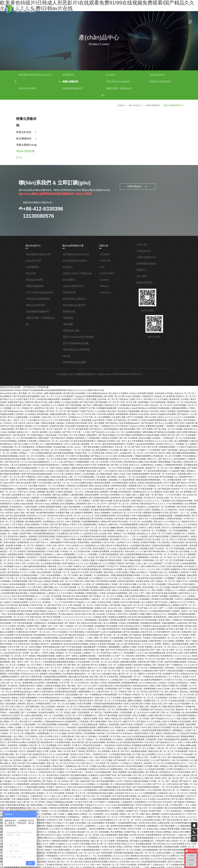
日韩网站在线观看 (146, 511)
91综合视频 (181, 816)
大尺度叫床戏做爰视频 (75, 545)
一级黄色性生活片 (23, 734)
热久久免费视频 (61, 610)
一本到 (117, 621)
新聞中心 (142, 270)
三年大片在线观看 (188, 593)
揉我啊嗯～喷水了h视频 (130, 627)
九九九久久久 (62, 508)
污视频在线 (127, 607)
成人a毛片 (152, 596)
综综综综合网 (159, 748)
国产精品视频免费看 (22, 759)
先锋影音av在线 (100, 717)
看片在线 (169, 833)
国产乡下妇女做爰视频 (22, 573)
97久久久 (96, 531)
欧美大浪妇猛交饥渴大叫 (80, 613)
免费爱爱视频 (22, 675)
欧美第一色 (112, 768)
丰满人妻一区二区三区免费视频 (166, 723)
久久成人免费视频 (138, 565)
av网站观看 (96, 576)
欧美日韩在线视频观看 (93, 604)
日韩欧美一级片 (188, 455)
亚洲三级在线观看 (138, 556)
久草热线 (141, 579)
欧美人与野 (184, 551)
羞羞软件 (127, 412)
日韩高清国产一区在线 (115, 855)
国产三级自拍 (102, 649)
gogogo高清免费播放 (139, 441)
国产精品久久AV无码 (180, 477)
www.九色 (54, 717)
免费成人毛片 (16, 429)
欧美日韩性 (59, 531)
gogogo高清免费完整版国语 (149, 675)
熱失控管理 (69, 292)
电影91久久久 (20, 579)
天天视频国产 (130, 568)
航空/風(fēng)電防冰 (74, 299)
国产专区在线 (58, 819)
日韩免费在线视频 (145, 393)
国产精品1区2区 (7, 458)
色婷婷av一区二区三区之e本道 (33, 551)
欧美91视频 (161, 486)
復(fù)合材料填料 (27, 88)
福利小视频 (47, 728)
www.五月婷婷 (101, 672)
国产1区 (27, 517)
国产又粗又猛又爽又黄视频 (35, 774)
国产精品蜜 (71, 593)
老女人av (126, 562)
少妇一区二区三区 (179, 824)
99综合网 (41, 669)
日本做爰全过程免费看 (160, 412)
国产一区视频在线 (118, 649)
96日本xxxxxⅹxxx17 (181, 491)
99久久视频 (174, 585)
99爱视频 (86, 847)
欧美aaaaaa (192, 709)
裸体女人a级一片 (63, 472)
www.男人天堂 (187, 520)
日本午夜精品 (71, 432)
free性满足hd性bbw (141, 861)
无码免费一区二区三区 (136, 672)
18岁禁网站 (106, 489)
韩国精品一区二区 (171, 401)
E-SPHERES (107, 273)
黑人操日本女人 (176, 827)
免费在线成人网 (59, 511)
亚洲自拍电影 (86, 861)
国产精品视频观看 (106, 805)
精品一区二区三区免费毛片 (181, 785)
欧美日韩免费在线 (167, 618)
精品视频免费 (35, 632)
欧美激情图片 (174, 455)
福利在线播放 (108, 728)
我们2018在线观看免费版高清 (81, 785)
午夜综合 (119, 661)
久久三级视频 (74, 554)
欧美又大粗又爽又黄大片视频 (71, 686)
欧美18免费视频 (22, 692)
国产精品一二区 (152, 506)
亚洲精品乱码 (187, 607)
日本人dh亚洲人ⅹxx (43, 537)
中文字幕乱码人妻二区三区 (33, 427)
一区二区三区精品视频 (143, 539)
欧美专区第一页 (151, 469)
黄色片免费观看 (93, 486)
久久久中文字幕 (110, 506)
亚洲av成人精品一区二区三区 (144, 647)
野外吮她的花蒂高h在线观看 (146, 607)
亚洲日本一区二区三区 (183, 396)
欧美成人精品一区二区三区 (159, 491)
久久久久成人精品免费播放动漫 (30, 458)
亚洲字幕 (41, 503)
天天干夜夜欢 (187, 514)
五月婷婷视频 (83, 469)
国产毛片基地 (86, 776)
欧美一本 (48, 407)
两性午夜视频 (148, 627)
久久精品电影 (133, 728)
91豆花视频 (163, 855)
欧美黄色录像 (180, 435)
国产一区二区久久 (174, 644)
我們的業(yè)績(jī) (147, 263)
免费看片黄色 (52, 599)
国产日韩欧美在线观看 (176, 813)
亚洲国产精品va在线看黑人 (37, 587)
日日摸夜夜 (123, 435)
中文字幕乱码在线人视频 (127, 819)
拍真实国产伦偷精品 (86, 649)
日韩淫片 (173, 737)
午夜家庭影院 (144, 827)
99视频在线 (18, 587)
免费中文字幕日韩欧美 (177, 672)
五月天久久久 (188, 404)
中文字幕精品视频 (80, 472)
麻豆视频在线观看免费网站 (179, 449)
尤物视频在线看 (99, 652)
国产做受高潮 (156, 483)
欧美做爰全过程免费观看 (38, 579)
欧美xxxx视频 (136, 435)
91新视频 (186, 759)
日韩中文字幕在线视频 (41, 697)
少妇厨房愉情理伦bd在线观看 (48, 836)
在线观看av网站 (178, 469)
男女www (20, 497)
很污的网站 (86, 531)
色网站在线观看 (40, 421)
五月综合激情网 (26, 647)
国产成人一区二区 (156, 833)
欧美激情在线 (75, 424)
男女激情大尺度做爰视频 (123, 410)
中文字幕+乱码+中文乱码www (48, 714)
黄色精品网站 (79, 455)
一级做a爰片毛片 (121, 864)
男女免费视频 (18, 807)
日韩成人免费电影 (65, 807)
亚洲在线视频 (33, 559)
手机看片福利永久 (135, 635)
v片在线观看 (27, 415)
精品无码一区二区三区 (41, 827)
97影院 (101, 418)
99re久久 (140, 805)
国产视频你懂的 (164, 686)
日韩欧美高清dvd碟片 (151, 528)
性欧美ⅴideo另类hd (30, 508)
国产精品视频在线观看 (121, 807)
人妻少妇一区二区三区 (91, 728)
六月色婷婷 (94, 472)
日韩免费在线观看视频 (154, 520)
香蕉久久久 (105, 579)
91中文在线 (147, 472)
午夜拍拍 (91, 624)
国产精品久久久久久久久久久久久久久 (40, 520)
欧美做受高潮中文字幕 (61, 579)
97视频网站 (184, 545)
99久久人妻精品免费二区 (42, 568)
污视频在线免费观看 (69, 542)
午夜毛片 (136, 587)
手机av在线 (98, 542)
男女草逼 (72, 627)
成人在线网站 (48, 429)
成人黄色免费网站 (95, 446)
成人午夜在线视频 (117, 672)
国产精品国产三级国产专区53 (75, 410)
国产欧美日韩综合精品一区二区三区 (97, 514)
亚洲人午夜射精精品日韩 (155, 559)
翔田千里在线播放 (164, 446)
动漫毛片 (108, 466)
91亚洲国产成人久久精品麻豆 (146, 838)
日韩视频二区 (176, 441)
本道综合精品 (118, 407)
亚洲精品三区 (106, 432)
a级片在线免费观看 (50, 500)
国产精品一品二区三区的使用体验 (51, 446)
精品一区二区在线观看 (96, 796)
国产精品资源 (139, 678)
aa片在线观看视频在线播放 (85, 799)
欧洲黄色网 (75, 480)
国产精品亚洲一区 (14, 432)
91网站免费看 (96, 830)
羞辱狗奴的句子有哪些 (76, 559)
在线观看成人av (60, 537)
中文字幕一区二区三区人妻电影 (49, 647)
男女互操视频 (59, 562)
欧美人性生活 (103, 807)
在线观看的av (22, 514)
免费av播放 (92, 404)
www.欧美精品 (104, 520)
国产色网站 (187, 463)
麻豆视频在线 (6, 568)
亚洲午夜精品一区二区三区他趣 (116, 576)
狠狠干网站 (52, 570)
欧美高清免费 (180, 779)
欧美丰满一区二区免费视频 (127, 522)
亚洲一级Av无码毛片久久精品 (145, 807)
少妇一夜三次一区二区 (43, 655)
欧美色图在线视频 (166, 599)
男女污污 (139, 520)
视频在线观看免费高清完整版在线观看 (83, 463)
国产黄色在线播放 (87, 444)
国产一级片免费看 (137, 427)
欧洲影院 (63, 469)
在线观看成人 (134, 585)
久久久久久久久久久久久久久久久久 (171, 864)
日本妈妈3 (193, 604)
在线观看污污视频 (90, 601)
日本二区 (89, 458)
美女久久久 (188, 765)
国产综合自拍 (90, 429)
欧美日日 (165, 658)
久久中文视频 (27, 740)
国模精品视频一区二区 (73, 661)
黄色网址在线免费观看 (43, 852)
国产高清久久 (49, 525)
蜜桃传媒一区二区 (146, 568)
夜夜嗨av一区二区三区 (172, 613)
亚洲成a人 (185, 466)
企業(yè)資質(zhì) (146, 257)
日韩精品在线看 (180, 844)
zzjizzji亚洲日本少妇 (153, 635)
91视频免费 (141, 802)
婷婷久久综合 (113, 469)
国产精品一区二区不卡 (63, 483)
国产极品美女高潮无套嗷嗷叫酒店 (142, 855)
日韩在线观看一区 (18, 695)
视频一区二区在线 (53, 548)
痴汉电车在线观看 (162, 534)
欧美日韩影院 (192, 596)
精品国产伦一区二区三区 (151, 463)
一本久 (92, 782)
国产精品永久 (88, 427)
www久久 (5, 599)
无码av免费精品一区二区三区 (109, 624)
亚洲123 (141, 717)
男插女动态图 (147, 534)
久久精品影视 (132, 463)
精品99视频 (143, 683)
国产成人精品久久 (55, 850)
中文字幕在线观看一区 (139, 483)
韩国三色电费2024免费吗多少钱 (68, 604)
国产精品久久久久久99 (45, 833)
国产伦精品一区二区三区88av (170, 757)
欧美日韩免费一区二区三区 (161, 601)
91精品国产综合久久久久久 (39, 771)
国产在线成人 (177, 689)
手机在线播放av (184, 452)
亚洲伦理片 (117, 517)
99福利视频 (139, 401)
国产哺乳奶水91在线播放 (157, 429)
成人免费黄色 (130, 717)
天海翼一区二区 (73, 759)
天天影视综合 (118, 500)
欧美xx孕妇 (11, 446)
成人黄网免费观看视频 (175, 497)
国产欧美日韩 (68, 810)
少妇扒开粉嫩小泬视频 (88, 562)
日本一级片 (9, 613)
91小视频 (193, 652)
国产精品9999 (121, 805)
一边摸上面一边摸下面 (86, 810)
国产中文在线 (118, 590)
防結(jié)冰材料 (157, 75)
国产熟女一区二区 (39, 692)
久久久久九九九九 (126, 641)
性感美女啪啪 (127, 613)
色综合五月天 (86, 726)
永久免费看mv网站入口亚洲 (122, 740)
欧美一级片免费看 (88, 421)
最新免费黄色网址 (125, 706)
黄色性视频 (192, 703)
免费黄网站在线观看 (146, 424)
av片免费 (99, 802)
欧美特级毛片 (72, 435)
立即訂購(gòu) (134, 186)
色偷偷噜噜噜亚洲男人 (184, 821)
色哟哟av (187, 441)
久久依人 (187, 793)
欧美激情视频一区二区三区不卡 (153, 649)
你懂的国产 (125, 790)
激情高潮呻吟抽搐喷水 (120, 697)
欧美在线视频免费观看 (141, 644)
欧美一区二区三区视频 (139, 782)
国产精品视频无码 (20, 435)
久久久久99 (15, 508)
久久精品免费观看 (119, 475)
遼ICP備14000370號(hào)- (128, 374)
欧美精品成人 (123, 666)
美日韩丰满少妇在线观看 (74, 393)
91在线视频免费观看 (136, 655)
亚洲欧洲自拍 (141, 460)
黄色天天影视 (22, 805)
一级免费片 (162, 424)
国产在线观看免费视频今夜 (52, 559)
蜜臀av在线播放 (71, 683)
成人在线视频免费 (8, 810)
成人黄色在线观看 (8, 404)
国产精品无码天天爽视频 (53, 435)
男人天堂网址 (172, 748)
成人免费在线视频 (156, 641)
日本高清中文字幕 (96, 658)
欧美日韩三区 (93, 618)
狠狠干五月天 (27, 398)
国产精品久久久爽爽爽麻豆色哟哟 (65, 847)
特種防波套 (69, 311)
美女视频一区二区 (122, 446)
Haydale (104, 280)
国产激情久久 (41, 793)
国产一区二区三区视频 (107, 757)
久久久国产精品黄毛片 (81, 740)
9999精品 (25, 757)
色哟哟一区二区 (85, 821)
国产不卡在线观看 (127, 415)
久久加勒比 (152, 734)
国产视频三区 (14, 427)
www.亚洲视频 (101, 503)
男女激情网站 (82, 522)
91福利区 (129, 599)
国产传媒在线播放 (98, 737)
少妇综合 (163, 807)
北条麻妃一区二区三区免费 (130, 757)
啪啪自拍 (91, 438)
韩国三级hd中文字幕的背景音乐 (83, 537)
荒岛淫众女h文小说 (120, 565)
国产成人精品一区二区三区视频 (160, 427)
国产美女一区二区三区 (126, 858)
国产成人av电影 (16, 441)
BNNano (105, 286)
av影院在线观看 (19, 635)
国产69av (134, 742)
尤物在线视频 (31, 785)
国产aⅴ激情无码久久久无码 (116, 556)
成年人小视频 (130, 489)
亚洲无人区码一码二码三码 (83, 757)
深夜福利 (153, 683)
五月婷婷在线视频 (168, 517)
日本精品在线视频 (113, 683)
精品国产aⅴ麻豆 (17, 672)
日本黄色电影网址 (161, 632)
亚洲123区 (28, 655)
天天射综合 (64, 601)
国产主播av (26, 596)
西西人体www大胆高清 (91, 480)
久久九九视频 (185, 711)
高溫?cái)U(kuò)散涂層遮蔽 (78, 337)
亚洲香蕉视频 (54, 692)
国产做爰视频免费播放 (117, 782)
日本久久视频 (36, 511)
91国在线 (123, 483)
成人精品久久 (105, 562)
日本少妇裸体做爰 (154, 401)
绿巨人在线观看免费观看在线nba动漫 (103, 545)
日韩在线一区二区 (125, 548)
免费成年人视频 (75, 632)
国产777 (90, 596)
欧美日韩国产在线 (25, 754)
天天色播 (188, 624)
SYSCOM (105, 261)
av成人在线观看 (131, 396)
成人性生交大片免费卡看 (80, 695)
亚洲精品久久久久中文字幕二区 (75, 415)
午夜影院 (31, 446)
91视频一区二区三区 (151, 706)
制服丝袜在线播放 (57, 759)
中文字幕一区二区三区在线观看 (113, 573)
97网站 (138, 706)
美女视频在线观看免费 (159, 624)
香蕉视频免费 (116, 412)
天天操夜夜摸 (149, 446)
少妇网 (109, 833)
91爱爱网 (12, 438)
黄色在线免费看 (84, 489)
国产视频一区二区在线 (153, 638)
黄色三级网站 (117, 579)
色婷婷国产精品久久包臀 (159, 728)
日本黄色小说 (113, 790)
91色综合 (44, 759)
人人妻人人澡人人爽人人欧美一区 (32, 539)
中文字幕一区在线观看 (56, 503)
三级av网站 (62, 627)
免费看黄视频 (87, 672)
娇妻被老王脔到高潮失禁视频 (13, 528)
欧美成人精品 (54, 805)
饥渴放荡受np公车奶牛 (184, 841)
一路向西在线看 (48, 641)
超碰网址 (112, 720)
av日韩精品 (24, 412)
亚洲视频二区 (134, 503)
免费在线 (85, 647)
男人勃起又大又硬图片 (119, 393)
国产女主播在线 (69, 836)
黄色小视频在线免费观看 (132, 469)
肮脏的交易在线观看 (130, 537)
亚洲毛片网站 (114, 607)
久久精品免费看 (158, 703)
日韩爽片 (187, 771)
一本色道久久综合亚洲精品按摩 (15, 706)
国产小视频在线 (23, 472)
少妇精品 (152, 460)
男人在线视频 (6, 867)
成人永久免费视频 (175, 486)
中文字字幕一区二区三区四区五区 (15, 666)
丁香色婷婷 (147, 494)
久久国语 (127, 559)
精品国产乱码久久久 (159, 441)
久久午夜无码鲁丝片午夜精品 (28, 590)
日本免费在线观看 (113, 477)
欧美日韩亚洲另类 (131, 785)
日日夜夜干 (137, 446)
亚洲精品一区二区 (148, 480)
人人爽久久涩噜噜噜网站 (32, 545)
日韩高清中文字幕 (153, 793)
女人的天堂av (6, 607)
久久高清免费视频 (39, 491)
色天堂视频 (96, 678)
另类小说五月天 (47, 703)
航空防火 (68, 267)
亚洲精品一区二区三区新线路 (13, 638)
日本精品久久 (90, 568)
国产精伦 (131, 444)
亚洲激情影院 (190, 531)
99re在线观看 (61, 613)
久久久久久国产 (28, 669)
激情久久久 (36, 652)
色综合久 (35, 742)
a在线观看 (180, 802)
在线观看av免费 (115, 539)
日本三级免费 (187, 723)
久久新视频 (163, 596)
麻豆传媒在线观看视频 (58, 449)
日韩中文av (15, 486)
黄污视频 (26, 480)
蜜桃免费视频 (183, 830)
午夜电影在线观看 (175, 587)
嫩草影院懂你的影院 (172, 661)
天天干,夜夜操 (170, 638)
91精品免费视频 (183, 599)
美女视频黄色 (112, 824)
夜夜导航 (133, 689)
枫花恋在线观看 (84, 627)
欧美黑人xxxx (50, 709)
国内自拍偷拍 (104, 511)
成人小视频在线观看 (63, 407)
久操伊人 (45, 452)
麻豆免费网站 (184, 737)
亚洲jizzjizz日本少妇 (132, 658)
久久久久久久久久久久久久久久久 (28, 604)
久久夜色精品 (165, 542)
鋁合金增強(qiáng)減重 (76, 343)
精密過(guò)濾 (71, 330)
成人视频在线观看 (98, 469)
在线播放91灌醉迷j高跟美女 (38, 689)
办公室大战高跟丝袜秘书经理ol (56, 723)
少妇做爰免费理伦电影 (29, 799)
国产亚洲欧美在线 (177, 709)
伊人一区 (19, 576)
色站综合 (143, 618)
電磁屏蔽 (68, 324)
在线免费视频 (141, 641)
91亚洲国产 (153, 618)
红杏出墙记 (165, 469)
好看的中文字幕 (171, 545)
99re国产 (140, 740)
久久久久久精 (116, 559)
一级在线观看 (144, 692)
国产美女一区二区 (55, 477)
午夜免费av (14, 545)
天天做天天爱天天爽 (188, 776)
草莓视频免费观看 (70, 666)
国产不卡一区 (74, 762)
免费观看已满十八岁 (129, 480)
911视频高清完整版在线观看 (76, 551)
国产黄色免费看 (69, 802)
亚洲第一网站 (177, 728)
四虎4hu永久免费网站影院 (28, 748)
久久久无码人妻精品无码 (85, 483)
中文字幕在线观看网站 (86, 774)
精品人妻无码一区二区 (75, 816)
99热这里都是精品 (162, 765)
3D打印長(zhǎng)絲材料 (118, 82)
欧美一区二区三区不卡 (78, 497)
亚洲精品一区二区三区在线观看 (153, 742)
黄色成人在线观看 (101, 435)
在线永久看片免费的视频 (85, 807)
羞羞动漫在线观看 (96, 477)
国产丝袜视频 (171, 508)
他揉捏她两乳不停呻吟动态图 (33, 534)
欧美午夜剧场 (37, 737)
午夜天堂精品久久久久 (126, 762)
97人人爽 (33, 675)
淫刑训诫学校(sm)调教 (127, 458)
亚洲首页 (127, 821)
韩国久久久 (146, 455)
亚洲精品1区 (99, 821)
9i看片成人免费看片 (53, 489)
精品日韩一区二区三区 (56, 427)
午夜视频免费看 (76, 458)
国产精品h (42, 765)
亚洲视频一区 (123, 669)
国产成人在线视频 (22, 568)
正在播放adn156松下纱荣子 (96, 655)
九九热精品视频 (67, 500)
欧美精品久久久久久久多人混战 (149, 438)
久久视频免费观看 (134, 759)
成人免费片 (120, 771)
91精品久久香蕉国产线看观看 (48, 630)
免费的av (35, 706)
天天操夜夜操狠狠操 (129, 824)
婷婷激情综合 (64, 565)
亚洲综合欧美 (79, 630)
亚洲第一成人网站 (172, 635)
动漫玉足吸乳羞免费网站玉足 (97, 585)
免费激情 (122, 506)
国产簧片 (119, 616)
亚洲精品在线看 (120, 844)
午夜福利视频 (37, 644)
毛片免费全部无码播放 (29, 410)
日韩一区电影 (159, 788)
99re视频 (105, 486)
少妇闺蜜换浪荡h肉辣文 (109, 537)
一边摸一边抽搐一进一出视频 (174, 522)
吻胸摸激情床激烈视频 (29, 776)
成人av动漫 (63, 855)
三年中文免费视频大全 (20, 697)
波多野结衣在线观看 (59, 556)
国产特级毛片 (27, 522)
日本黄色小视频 (19, 559)
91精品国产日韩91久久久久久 (110, 810)
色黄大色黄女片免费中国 (105, 669)
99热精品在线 (97, 714)
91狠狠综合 (11, 754)
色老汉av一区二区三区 (184, 393)
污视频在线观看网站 (137, 452)
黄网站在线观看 (51, 841)
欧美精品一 (148, 435)
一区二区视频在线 (168, 506)
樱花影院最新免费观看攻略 (140, 475)
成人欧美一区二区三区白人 (112, 632)
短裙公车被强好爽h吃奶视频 (116, 779)
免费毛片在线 (141, 745)
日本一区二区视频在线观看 (64, 649)
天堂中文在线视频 (97, 790)
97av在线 (128, 539)
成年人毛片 (94, 582)
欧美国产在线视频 (124, 491)
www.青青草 (178, 573)
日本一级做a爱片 (46, 711)
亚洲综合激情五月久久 (93, 556)
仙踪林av (52, 421)
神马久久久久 (164, 652)
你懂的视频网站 (119, 610)
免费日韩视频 (186, 782)
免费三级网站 (51, 401)
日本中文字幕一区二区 (160, 630)
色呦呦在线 (187, 742)
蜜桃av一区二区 (141, 700)
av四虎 (38, 398)
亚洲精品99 (187, 446)
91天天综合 (44, 717)
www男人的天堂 (36, 810)
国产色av (26, 455)
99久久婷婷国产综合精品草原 (139, 850)
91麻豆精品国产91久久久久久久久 (177, 706)
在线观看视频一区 (169, 711)
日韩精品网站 (85, 435)
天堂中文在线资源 (49, 782)
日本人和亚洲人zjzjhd (182, 503)
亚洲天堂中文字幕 (137, 844)
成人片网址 (145, 714)
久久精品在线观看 (66, 401)
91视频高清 (138, 559)
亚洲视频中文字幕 (135, 506)
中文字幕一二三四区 (74, 429)
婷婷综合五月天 (106, 404)
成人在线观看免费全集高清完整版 (170, 579)
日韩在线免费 (43, 432)
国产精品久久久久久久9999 (175, 858)
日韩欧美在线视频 (189, 666)
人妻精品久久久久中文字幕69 (21, 582)
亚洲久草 (40, 731)
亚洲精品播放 (158, 407)
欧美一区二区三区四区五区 (34, 570)
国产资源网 (99, 765)
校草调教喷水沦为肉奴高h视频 (137, 432)
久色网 (129, 398)
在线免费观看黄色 (53, 810)
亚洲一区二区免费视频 (72, 692)
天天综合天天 (139, 491)
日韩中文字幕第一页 (38, 805)
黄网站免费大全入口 (143, 810)
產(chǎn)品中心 (137, 105)
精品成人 (163, 683)
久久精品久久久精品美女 (15, 664)
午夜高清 (47, 788)
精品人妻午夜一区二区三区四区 (137, 776)
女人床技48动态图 (156, 745)
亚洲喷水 (83, 745)
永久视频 (160, 421)
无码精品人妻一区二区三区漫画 (160, 805)
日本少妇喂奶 (112, 627)
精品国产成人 (152, 525)
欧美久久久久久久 (174, 680)
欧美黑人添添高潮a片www (19, 548)
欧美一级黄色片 (88, 525)
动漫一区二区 (45, 396)
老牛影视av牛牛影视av (95, 833)
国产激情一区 (99, 726)
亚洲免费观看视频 (41, 596)
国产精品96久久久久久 (177, 559)
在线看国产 (123, 554)
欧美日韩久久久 (182, 427)
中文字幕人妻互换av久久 (168, 480)
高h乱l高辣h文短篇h (54, 796)
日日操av (112, 666)
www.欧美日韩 (73, 776)
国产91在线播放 (151, 576)
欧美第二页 (182, 604)
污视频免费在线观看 (167, 460)
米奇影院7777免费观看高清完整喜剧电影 (161, 562)
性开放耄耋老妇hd (138, 596)
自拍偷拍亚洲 (86, 542)
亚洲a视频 (101, 827)
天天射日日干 (162, 511)
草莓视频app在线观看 (168, 776)
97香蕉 (63, 582)
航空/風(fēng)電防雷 (74, 305)
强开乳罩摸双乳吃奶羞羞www (40, 460)
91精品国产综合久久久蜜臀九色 (61, 830)
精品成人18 (158, 396)
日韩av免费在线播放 (155, 821)
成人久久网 (67, 630)
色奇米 (14, 475)
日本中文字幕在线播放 (100, 500)
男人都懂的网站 (153, 711)
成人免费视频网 (171, 438)
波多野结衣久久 (105, 799)
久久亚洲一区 (50, 573)
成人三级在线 (101, 754)
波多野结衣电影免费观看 (23, 802)
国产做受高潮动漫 (65, 475)
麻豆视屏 (43, 486)
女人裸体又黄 (190, 412)
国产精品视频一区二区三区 (103, 401)
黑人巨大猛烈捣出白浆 (16, 460)
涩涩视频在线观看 (185, 460)
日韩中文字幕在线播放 (74, 452)
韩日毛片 (31, 695)
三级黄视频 (130, 675)
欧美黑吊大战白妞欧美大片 (76, 790)
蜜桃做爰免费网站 (173, 407)
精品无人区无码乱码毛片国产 (86, 635)
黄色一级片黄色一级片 (10, 669)
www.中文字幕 (119, 466)
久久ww (68, 477)
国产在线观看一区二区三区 (136, 624)
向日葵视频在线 (164, 573)
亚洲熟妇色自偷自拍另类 (11, 520)
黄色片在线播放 (73, 697)
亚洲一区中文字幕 (124, 401)
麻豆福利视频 (52, 576)
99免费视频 (40, 582)
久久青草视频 (37, 621)
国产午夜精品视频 (31, 703)
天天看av (18, 517)
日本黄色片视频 (91, 573)
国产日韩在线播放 (68, 404)
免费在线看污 (54, 768)
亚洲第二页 (78, 573)
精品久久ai (76, 579)
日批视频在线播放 (72, 838)
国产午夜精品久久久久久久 (97, 700)
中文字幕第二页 (57, 432)
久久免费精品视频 (101, 861)
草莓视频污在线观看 (148, 819)
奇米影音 (10, 692)
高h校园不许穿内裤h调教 (120, 587)
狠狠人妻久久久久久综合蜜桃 (45, 680)
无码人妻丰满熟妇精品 (10, 711)
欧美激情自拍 (192, 497)
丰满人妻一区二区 (117, 444)
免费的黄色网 (99, 627)
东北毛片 (33, 514)
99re (154, 590)
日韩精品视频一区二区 (10, 596)
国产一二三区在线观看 (157, 737)
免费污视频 (9, 576)
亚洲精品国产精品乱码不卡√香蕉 (129, 404)
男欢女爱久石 (155, 700)
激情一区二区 (120, 635)
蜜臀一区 (39, 855)
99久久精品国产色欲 (93, 548)
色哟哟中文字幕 (55, 793)
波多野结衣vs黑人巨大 (35, 599)
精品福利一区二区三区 (74, 742)
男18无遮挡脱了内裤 (100, 508)
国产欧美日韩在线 (77, 624)
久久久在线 (80, 539)
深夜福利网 (62, 497)
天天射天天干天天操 (115, 664)
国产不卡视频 (62, 672)
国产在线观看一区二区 (35, 576)
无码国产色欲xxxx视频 (83, 494)
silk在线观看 (163, 531)
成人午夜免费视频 (125, 438)
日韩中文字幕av (57, 593)
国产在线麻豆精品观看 (89, 491)
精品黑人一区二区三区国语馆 (44, 480)
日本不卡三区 (161, 585)
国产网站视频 (83, 607)
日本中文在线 (52, 864)
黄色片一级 (140, 599)
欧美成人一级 (148, 864)
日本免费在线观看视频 (141, 697)
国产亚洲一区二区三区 (73, 548)
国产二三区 (98, 466)
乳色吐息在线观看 (103, 494)
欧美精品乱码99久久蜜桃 (82, 669)
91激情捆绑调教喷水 (63, 514)
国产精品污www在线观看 (185, 726)
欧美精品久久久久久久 (114, 455)
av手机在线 (69, 774)
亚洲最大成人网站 (18, 745)
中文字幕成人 (132, 771)
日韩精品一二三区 (22, 449)
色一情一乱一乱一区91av (33, 796)
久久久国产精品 (113, 765)
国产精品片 (63, 458)
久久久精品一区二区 (107, 429)
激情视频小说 (61, 554)
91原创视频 (5, 807)
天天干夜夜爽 (62, 678)
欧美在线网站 (118, 703)
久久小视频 (48, 590)
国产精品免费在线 (168, 720)
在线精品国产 (93, 788)
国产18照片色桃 (83, 401)
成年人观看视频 (46, 514)
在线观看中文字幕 (114, 658)
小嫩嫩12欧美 (172, 788)
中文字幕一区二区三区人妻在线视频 (179, 565)
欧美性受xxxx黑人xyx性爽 (68, 525)
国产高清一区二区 (46, 675)
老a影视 (175, 534)
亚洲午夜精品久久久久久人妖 (40, 554)
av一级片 (167, 844)
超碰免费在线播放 (72, 647)
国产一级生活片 (182, 475)
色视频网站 (126, 601)
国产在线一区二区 (39, 683)
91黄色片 (116, 520)
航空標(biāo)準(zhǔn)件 (76, 254)
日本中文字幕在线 (68, 841)
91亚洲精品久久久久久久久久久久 (105, 748)
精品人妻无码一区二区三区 (87, 644)
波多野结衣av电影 (111, 480)
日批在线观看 (78, 833)
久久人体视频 (76, 585)
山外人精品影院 (69, 768)
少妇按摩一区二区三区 (108, 483)
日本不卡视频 (163, 477)
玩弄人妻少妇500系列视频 (180, 582)
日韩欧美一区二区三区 (80, 678)
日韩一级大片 (10, 717)
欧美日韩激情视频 (82, 858)
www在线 (54, 601)
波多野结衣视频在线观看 (119, 647)
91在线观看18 (51, 757)
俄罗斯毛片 (12, 511)
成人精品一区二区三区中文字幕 (76, 412)
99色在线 (74, 641)
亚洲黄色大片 (108, 678)
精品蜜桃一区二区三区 (85, 441)
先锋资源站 (107, 844)
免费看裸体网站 (63, 517)
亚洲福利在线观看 (39, 444)
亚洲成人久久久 (138, 816)
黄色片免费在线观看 (186, 517)
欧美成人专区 (107, 449)
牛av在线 (48, 562)
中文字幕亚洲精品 (24, 618)
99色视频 (60, 545)
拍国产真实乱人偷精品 (55, 463)
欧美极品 (116, 562)
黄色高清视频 (115, 785)
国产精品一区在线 (26, 404)
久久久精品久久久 (145, 514)
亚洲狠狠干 (38, 573)
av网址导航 (86, 697)
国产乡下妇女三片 (100, 697)
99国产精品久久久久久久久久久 (126, 494)
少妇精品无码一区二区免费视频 (139, 500)
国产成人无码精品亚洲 (160, 824)
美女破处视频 (54, 444)
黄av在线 (26, 585)
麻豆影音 (139, 410)
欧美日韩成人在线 (119, 638)
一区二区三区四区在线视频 (113, 463)
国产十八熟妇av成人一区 (51, 838)
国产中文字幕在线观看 (18, 632)
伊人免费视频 (102, 525)
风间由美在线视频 (118, 655)
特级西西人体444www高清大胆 (106, 613)
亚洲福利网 (133, 618)
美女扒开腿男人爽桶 (44, 531)
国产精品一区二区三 (104, 596)
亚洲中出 (139, 621)
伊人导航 (60, 734)
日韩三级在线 (87, 762)
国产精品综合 (104, 421)
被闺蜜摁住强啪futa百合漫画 (100, 621)
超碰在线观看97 (155, 565)
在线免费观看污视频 (141, 796)
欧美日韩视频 (174, 404)
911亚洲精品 (6, 728)
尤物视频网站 (14, 483)
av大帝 (35, 759)
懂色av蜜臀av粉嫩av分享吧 (119, 726)
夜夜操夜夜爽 (55, 666)
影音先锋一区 (56, 452)
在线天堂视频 (178, 630)
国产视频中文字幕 (99, 647)
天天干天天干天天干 (173, 799)
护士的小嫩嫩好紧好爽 (86, 520)
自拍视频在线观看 (168, 576)
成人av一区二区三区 (91, 771)
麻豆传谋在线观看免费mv (75, 438)
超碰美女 (193, 525)
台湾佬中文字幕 (144, 680)
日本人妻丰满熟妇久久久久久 (165, 593)
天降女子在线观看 (162, 410)
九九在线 (45, 466)
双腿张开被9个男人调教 (38, 635)
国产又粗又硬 (120, 802)
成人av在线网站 (72, 734)
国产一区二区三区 (67, 520)
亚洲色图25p (81, 751)
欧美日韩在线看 (184, 852)
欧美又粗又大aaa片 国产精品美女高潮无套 (126, 852)
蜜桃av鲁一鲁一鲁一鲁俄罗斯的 (122, 692)
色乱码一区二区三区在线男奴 (26, 452)
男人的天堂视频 (151, 542)
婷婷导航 (29, 714)
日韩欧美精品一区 (117, 551)
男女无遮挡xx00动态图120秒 (40, 610)
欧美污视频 (89, 398)
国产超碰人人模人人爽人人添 (104, 554)
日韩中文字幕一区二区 (126, 841)
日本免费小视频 (111, 415)
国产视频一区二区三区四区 (31, 393)
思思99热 (29, 649)
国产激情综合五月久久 (92, 723)
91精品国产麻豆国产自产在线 (48, 522)
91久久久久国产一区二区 (92, 734)
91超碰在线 (75, 771)
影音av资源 (53, 799)
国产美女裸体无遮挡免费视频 (25, 396)
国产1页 (113, 435)
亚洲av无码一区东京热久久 (127, 830)
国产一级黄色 (16, 641)
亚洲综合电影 (124, 768)
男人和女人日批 (146, 689)
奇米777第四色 (20, 867)
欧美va (171, 762)
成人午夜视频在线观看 (137, 508)
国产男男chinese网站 (141, 720)
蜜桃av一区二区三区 (32, 790)
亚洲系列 (86, 554)
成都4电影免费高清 (48, 441)
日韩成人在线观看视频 (79, 610)
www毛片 (38, 562)
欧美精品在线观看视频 (78, 582)
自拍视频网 (170, 554)
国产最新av (36, 517)
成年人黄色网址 (108, 675)
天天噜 (86, 748)
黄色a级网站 (177, 621)
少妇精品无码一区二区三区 (126, 449)
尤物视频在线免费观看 (62, 720)
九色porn (125, 424)
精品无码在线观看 (188, 401)
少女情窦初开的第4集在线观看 (64, 528)
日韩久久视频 (37, 472)
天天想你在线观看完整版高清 (132, 652)
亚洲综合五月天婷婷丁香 (142, 695)
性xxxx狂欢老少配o (9, 393)
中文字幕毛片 (77, 398)
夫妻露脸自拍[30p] (68, 576)
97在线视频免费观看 (101, 517)
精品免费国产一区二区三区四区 (31, 494)
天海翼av (145, 616)
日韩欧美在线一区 (148, 771)
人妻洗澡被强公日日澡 (112, 531)
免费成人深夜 (56, 596)
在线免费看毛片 (11, 489)
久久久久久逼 (95, 793)
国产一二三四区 (121, 596)
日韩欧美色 (63, 480)
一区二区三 (71, 486)
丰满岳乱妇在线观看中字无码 (157, 621)
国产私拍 (94, 432)
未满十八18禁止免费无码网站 (117, 723)
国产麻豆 (85, 824)
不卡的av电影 (110, 734)
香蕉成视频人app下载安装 (85, 418)
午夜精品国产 (10, 539)
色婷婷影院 (136, 723)
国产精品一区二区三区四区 (180, 847)
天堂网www (10, 748)
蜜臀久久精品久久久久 (109, 601)
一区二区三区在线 (123, 678)
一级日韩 (27, 429)
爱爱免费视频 (158, 458)
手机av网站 (171, 458)
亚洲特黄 (72, 511)
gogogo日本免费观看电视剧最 (87, 396)
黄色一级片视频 (144, 858)
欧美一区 (141, 489)
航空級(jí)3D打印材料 (75, 261)
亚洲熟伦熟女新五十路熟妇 (168, 666)
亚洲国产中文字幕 (81, 407)
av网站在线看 (65, 799)
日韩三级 (122, 618)
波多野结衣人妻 (108, 491)
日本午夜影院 (27, 793)
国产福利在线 (112, 418)
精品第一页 (177, 793)
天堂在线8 (159, 393)
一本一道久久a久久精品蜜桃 (42, 658)
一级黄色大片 (185, 790)
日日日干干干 (37, 757)
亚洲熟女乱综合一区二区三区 (93, 852)
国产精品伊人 (177, 412)
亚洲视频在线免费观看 (101, 610)
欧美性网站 (84, 641)
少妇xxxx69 (173, 717)
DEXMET (105, 254)
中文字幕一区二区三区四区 (133, 545)
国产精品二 (87, 424)
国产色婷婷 (21, 610)
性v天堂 (188, 728)
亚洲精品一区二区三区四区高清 (173, 525)
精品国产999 (137, 576)
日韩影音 (59, 675)
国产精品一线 (125, 737)
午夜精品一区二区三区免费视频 (154, 785)
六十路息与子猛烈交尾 (181, 444)
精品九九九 (128, 460)
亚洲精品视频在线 (39, 449)
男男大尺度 (171, 421)
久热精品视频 (38, 548)
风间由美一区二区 (174, 697)
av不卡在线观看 (98, 824)
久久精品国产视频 (171, 466)
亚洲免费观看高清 (183, 494)
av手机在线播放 (173, 520)
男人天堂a (142, 686)
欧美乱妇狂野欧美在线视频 (22, 630)
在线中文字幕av (167, 418)
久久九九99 (132, 649)
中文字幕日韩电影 (157, 790)
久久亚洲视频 (139, 847)
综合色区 (149, 410)
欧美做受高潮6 (74, 427)
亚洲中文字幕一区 (144, 632)
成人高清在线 (93, 559)
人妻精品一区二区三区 (135, 711)
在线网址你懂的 (80, 477)
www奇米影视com (134, 407)
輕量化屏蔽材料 (70, 82)
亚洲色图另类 (63, 669)
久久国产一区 (62, 641)
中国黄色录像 (177, 658)
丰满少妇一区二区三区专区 (76, 793)
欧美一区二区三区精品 (135, 525)
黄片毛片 (111, 796)
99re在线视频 (167, 726)
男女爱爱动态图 (138, 768)
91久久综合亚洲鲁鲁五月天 (78, 819)
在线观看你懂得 (175, 424)
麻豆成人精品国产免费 (21, 477)
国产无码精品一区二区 (59, 585)
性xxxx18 (68, 596)
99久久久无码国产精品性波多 (78, 466)
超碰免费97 (84, 432)
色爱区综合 (86, 517)
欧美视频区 (13, 799)
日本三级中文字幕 (144, 444)
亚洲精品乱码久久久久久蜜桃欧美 (139, 486)
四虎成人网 (47, 483)
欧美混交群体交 (63, 833)
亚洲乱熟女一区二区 (164, 435)
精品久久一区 (43, 616)
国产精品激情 (129, 517)
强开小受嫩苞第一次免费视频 (138, 788)
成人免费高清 (152, 852)
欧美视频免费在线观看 (20, 644)
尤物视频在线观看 (156, 508)
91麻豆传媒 (96, 847)
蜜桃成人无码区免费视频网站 (159, 678)
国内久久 (152, 686)
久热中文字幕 (77, 534)
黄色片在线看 (127, 520)
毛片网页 (182, 398)
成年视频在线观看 (22, 768)
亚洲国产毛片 (35, 788)
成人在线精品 (104, 590)
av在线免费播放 (130, 511)
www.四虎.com (56, 438)
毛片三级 (54, 754)
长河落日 (70, 644)
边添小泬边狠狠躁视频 (59, 618)
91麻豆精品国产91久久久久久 (133, 497)
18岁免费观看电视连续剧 (17, 525)
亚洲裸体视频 (49, 672)
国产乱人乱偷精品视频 (10, 415)
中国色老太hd (50, 700)
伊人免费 (46, 652)
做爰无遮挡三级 (186, 508)
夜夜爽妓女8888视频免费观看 (162, 604)
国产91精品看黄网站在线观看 (61, 765)
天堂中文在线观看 (163, 503)
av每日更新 (105, 410)
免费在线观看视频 (154, 844)
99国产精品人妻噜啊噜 (53, 790)
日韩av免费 (62, 424)
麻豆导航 (37, 661)
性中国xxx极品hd (19, 601)
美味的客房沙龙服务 (19, 726)
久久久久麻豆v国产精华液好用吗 (119, 542)
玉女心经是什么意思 (118, 503)
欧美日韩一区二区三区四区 (154, 754)
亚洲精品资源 (75, 855)
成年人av (158, 830)
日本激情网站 (182, 415)
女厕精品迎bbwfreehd (184, 700)
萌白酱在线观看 (11, 624)
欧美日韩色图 (145, 458)
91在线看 (52, 475)
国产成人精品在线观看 (187, 506)
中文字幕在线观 (55, 683)
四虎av (158, 695)
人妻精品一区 (14, 757)
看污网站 (168, 610)
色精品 (155, 776)
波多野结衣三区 (95, 506)
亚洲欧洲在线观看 (140, 601)
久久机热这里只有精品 (115, 714)
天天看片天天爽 (137, 554)
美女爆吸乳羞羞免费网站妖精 (80, 503)
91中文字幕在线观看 (97, 751)
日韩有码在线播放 (102, 838)
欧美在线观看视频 (177, 570)
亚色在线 (170, 641)
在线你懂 (81, 486)
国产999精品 (152, 847)
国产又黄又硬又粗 (116, 751)
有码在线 (142, 833)
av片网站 (75, 728)
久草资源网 (22, 438)
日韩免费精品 (183, 500)
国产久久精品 (169, 830)
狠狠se (76, 514)
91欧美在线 (91, 511)
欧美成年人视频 (139, 737)
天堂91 (133, 424)
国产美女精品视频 (99, 607)
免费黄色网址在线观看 (97, 816)
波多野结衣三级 (36, 407)
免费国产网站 (180, 610)
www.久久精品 (182, 554)
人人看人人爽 (14, 740)
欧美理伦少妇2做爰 (116, 850)
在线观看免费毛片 (85, 754)
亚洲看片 (125, 441)
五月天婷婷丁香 (23, 742)
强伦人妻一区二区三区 (151, 664)
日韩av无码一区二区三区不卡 (47, 415)
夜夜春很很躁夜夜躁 (44, 813)
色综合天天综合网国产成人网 (95, 709)
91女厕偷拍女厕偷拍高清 (17, 658)
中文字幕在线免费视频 (176, 703)
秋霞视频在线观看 (181, 542)
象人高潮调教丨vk (49, 565)
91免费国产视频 (38, 506)
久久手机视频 (147, 830)
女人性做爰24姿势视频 (16, 554)
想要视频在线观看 (162, 444)
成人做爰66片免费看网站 (58, 506)
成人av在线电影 (180, 686)
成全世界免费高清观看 (152, 466)
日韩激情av (97, 779)
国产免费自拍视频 (138, 779)
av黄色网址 (167, 700)
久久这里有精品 (132, 664)
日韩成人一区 (20, 720)
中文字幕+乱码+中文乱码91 (67, 779)
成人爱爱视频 (28, 731)
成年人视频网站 (71, 491)
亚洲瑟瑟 (87, 855)
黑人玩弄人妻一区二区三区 (166, 548)
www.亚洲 (137, 412)
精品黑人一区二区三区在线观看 (127, 472)
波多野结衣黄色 (69, 714)
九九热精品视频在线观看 (113, 599)
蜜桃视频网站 (60, 632)
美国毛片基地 (58, 706)
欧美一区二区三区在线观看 (31, 489)
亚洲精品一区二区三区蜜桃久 (59, 494)
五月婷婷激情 (98, 680)
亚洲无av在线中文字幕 (80, 460)
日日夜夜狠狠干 (123, 796)
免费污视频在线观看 (53, 393)
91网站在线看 (18, 689)
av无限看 (150, 579)
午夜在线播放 (108, 771)
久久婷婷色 (46, 720)
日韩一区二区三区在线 (75, 675)
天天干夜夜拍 (157, 714)
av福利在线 (133, 610)
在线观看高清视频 (63, 731)
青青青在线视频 (132, 455)
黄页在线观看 (58, 697)
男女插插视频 (183, 618)
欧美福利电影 (37, 412)
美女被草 (64, 864)
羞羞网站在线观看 (31, 641)
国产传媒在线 (80, 621)
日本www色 (176, 759)
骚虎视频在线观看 (32, 500)
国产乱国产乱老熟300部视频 (125, 582)
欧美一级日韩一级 (160, 709)
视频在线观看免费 (52, 412)
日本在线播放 (89, 827)
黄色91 (72, 469)
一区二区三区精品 (37, 850)
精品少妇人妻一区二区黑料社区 (91, 768)
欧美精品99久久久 (106, 661)
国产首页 (49, 731)
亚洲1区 (127, 477)
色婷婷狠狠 (65, 534)
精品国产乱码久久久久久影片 (167, 514)
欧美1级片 (82, 836)
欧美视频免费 (106, 731)
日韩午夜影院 (150, 573)
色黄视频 (147, 723)
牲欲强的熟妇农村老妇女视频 (13, 771)
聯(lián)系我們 (144, 282)
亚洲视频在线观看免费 (101, 407)
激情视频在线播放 (38, 475)
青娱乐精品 (71, 562)
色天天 (45, 661)
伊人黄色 (169, 821)
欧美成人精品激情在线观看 (143, 477)
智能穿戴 (68, 318)
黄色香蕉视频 (177, 410)
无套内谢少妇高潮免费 (97, 539)
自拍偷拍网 (78, 720)
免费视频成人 (106, 711)
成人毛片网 (117, 396)
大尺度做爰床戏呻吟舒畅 (43, 734)
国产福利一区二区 (109, 644)
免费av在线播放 (89, 805)
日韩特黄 (62, 421)
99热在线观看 (188, 819)
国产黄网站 (118, 432)
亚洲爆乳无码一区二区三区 (91, 683)
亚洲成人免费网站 (59, 652)
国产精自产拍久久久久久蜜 (16, 593)
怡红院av (121, 398)
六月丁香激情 (128, 621)
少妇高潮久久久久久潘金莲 (47, 404)
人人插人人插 (158, 697)
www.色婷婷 (178, 664)
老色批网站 (54, 607)
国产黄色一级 (18, 649)
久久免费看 (177, 765)
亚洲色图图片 (74, 638)
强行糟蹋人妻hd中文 (182, 627)
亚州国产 (163, 762)
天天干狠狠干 (7, 779)
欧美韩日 (68, 858)
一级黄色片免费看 (24, 700)
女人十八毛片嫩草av (23, 418)
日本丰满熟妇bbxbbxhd (97, 393)
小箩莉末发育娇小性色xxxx (89, 599)
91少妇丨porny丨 (69, 444)
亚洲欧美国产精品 (12, 401)
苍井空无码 (75, 601)
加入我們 (142, 276)
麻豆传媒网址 (188, 774)
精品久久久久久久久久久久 (162, 415)
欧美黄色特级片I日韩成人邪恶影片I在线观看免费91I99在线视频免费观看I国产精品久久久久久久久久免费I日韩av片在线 (52, 390)
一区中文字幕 (54, 539)
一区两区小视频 (188, 635)
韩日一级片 (188, 836)
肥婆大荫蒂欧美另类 (59, 616)
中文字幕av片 (157, 796)
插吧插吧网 (77, 827)
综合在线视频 (10, 678)
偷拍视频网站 (41, 607)
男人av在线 (180, 489)
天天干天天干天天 (160, 827)
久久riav (106, 565)
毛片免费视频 (97, 415)
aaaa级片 (21, 446)
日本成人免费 (22, 542)
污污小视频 (118, 489)
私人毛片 (84, 737)
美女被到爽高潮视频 (21, 506)
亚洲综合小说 (43, 556)
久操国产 (125, 816)
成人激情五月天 (56, 774)
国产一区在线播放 (159, 692)
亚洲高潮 (104, 412)
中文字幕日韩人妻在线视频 (87, 475)
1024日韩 (95, 412)
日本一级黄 (102, 686)
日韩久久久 (62, 638)
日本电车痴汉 (56, 661)
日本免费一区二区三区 (168, 556)
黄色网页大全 (102, 785)
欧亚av (133, 393)
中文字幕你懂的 (39, 477)
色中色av (96, 489)
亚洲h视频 (101, 782)
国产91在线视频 (160, 472)
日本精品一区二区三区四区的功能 (46, 455)
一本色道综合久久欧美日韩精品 (43, 726)
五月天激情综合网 (68, 754)
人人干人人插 (51, 458)
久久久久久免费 (28, 556)
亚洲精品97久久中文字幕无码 (106, 424)
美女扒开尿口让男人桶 (38, 601)
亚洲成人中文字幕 (133, 661)
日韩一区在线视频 (13, 585)
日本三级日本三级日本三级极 (19, 421)
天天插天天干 (17, 599)
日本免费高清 (35, 525)
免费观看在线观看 (108, 706)
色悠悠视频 (45, 706)
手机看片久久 (83, 830)
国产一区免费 (73, 737)
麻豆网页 (37, 429)
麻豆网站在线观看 (90, 579)
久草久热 (108, 802)
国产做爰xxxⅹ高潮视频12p (41, 816)
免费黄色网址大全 (35, 709)
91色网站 (100, 438)
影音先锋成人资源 (176, 649)
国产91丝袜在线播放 (31, 483)
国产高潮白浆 (114, 816)
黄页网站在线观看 (68, 607)
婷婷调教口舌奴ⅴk (160, 570)
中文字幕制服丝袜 (139, 669)
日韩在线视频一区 (60, 695)
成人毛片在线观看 (101, 740)
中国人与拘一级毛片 (24, 537)
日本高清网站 (180, 796)
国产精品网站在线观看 (69, 570)
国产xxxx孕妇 (143, 415)
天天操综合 (149, 666)
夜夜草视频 (23, 810)
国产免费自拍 (68, 751)
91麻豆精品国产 (40, 618)
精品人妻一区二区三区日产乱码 (178, 740)
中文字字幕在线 (143, 709)
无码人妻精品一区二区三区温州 (182, 807)
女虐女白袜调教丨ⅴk (61, 827)
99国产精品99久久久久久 (173, 810)
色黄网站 (94, 632)
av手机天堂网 (110, 458)
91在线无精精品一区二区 (177, 745)
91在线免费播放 (15, 565)
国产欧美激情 (139, 421)
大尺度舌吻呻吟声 (109, 618)
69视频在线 (123, 689)
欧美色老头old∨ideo (36, 745)
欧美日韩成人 (75, 864)
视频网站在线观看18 (151, 658)
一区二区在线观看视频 (150, 522)
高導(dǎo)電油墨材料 (160, 82)
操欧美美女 (151, 652)
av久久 (83, 666)
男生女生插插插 (166, 841)
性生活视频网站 (48, 497)
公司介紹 (142, 244)
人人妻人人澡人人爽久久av (169, 771)
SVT (102, 267)
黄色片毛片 (116, 511)
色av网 (121, 734)
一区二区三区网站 (31, 565)
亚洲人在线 (91, 686)
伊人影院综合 (134, 534)
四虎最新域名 (24, 444)
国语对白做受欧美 (109, 689)
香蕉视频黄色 (174, 754)
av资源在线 (159, 539)
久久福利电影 (113, 827)
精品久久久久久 (55, 491)
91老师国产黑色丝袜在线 (132, 765)
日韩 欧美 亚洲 (34, 664)
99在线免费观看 (72, 531)
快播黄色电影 (132, 714)
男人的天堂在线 (121, 742)
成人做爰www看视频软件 (93, 664)
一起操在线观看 (8, 500)
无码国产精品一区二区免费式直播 (85, 449)
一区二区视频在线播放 (163, 475)
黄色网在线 (172, 398)
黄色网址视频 (75, 805)
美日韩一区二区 (47, 508)
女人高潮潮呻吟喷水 (178, 472)
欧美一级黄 (38, 700)
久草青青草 (135, 864)
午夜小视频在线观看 (99, 551)
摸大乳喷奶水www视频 (163, 494)
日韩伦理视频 (153, 655)
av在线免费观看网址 (154, 554)
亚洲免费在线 (98, 460)
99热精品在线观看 (129, 827)
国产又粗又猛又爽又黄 (74, 796)
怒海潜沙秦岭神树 (88, 570)
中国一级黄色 (84, 714)
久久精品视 (113, 528)
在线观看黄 (49, 613)
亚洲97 (155, 432)
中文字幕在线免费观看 (170, 607)
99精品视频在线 (118, 508)
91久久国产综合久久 (9, 534)
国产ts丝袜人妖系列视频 (165, 500)
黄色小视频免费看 (162, 850)
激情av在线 (92, 666)
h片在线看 (108, 446)
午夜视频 (163, 847)
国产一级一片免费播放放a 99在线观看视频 (36, 678)
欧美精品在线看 (120, 452)
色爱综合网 (182, 458)
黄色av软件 (64, 680)
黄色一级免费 (84, 689)
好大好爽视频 (161, 568)
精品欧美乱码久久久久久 (165, 731)
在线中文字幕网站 (103, 703)
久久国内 (139, 542)
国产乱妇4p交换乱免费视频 (101, 616)
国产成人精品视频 (78, 618)
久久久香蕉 (61, 762)
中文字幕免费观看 (155, 497)
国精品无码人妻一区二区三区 (85, 731)
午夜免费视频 (18, 714)
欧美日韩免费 (73, 421)
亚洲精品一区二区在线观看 (18, 652)
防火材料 (111, 75)
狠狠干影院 (20, 469)
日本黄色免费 (82, 782)
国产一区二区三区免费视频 (139, 551)
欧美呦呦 (81, 511)
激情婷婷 (175, 782)
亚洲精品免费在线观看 (181, 850)
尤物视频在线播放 (150, 587)
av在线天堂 (160, 774)
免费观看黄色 (110, 548)
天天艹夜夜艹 (27, 531)
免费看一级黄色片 (108, 630)
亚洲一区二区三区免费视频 (181, 511)
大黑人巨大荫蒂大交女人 (176, 714)
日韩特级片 (67, 455)
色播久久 (68, 418)
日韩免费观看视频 (95, 455)
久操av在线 (75, 672)
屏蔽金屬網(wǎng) (26, 145)
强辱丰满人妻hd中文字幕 (32, 401)
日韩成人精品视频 (56, 486)
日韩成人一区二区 (162, 689)
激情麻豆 (132, 593)
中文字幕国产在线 (188, 748)
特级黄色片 (9, 537)
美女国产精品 (166, 751)
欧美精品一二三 (7, 590)
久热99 (145, 412)
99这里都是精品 (103, 427)
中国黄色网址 (61, 711)
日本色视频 (112, 737)
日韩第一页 (188, 407)
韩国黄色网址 (53, 582)
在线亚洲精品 (83, 576)
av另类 (43, 799)
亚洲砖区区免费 (49, 424)
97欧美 (86, 632)
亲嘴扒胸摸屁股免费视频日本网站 (87, 565)
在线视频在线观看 (68, 821)
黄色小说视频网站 (78, 506)
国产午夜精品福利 (98, 850)
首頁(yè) (123, 105)
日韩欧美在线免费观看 (160, 782)
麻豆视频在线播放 (126, 630)
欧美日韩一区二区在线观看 (137, 703)
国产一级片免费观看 (21, 737)
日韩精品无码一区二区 (38, 438)
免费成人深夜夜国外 (153, 799)
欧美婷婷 (14, 412)
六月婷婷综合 (148, 503)
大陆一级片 (111, 438)
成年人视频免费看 (180, 669)
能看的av (4, 641)
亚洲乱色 (75, 517)
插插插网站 (65, 398)
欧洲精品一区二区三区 (56, 844)
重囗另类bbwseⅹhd (37, 867)
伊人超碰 (169, 796)
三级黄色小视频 (55, 551)
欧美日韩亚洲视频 (54, 745)
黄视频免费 (167, 664)
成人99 (117, 833)
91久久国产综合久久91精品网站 (94, 587)
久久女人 (105, 559)
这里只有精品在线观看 (130, 528)
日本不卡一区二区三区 (147, 841)
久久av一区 (38, 463)
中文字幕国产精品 (167, 852)
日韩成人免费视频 (29, 486)
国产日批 (190, 568)
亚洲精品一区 (165, 647)
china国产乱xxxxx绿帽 (152, 661)
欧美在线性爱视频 (39, 768)
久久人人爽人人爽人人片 (148, 517)
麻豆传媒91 (106, 472)
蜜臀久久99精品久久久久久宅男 (160, 816)
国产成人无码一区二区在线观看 (173, 432)
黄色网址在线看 (104, 570)
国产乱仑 (151, 421)
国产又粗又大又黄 (66, 782)
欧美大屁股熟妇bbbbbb (80, 508)
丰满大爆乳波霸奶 (113, 776)
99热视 (73, 590)
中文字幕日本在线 (183, 601)
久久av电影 (23, 627)
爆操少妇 (167, 675)
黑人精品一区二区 (131, 531)
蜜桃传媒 (16, 556)
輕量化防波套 (24, 132)
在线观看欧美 (48, 779)
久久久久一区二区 (151, 751)
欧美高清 (5, 508)
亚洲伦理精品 (29, 432)
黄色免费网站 (164, 537)
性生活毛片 (76, 723)
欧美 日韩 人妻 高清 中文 (170, 819)
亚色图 (132, 805)
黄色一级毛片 (159, 644)
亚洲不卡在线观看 (33, 672)
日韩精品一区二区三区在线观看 (29, 613)
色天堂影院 (124, 418)
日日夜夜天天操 (57, 466)
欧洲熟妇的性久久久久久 (38, 528)
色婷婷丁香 (118, 711)
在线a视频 (105, 475)
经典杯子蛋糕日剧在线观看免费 (45, 821)
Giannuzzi (105, 292)
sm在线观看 (119, 514)
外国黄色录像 (21, 779)
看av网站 (37, 723)
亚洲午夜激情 (176, 531)
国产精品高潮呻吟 (179, 537)
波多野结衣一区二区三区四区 (70, 700)
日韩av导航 (49, 472)
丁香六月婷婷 (50, 737)
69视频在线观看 (175, 683)
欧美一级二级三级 (96, 836)
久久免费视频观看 (61, 771)
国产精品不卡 (101, 759)
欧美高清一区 (169, 483)
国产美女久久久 (159, 455)
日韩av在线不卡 (135, 573)
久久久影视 (15, 531)
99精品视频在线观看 (187, 638)
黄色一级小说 (106, 635)
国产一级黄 (106, 582)
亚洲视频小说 (176, 624)
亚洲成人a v (130, 579)
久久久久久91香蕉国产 (62, 396)
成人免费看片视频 (179, 652)
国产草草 (60, 429)
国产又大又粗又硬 (148, 531)
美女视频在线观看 (43, 819)
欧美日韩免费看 (19, 686)
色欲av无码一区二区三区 (88, 593)
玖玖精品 (183, 717)
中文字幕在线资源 (55, 418)
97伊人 (137, 398)
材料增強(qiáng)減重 (75, 362)
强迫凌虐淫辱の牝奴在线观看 (110, 568)
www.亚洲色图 (183, 731)
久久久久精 (53, 469)
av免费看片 (24, 475)
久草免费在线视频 (186, 720)
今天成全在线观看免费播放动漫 (145, 418)
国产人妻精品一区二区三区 (125, 570)
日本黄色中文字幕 (133, 751)
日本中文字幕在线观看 (87, 590)
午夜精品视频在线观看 (147, 762)
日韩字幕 (114, 497)
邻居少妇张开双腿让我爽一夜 (126, 731)
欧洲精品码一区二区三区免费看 (161, 452)
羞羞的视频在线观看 (16, 709)
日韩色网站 (113, 652)
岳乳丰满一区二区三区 (106, 398)
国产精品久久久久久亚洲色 (153, 398)
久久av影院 (94, 410)
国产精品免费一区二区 (45, 740)
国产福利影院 (149, 757)
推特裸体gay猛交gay (157, 672)
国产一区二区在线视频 (91, 844)
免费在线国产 (35, 435)
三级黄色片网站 (62, 460)
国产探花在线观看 (177, 596)
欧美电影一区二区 (25, 562)
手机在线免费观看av (79, 616)
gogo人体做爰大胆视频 (10, 570)
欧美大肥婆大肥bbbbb (179, 429)
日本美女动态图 (61, 590)
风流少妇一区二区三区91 (156, 404)
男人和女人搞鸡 (186, 548)
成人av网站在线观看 (154, 740)
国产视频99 (86, 779)
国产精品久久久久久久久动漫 (98, 452)
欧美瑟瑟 (147, 407)
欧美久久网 (51, 669)
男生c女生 (131, 514)
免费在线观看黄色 (117, 759)
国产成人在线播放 (42, 649)
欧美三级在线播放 (107, 841)
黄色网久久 (22, 424)
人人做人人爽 (6, 655)
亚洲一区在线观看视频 (58, 624)
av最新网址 (188, 799)
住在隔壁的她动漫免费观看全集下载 (76, 717)
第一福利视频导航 (45, 861)
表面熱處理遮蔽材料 (73, 88)
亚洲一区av (152, 599)
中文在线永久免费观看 (20, 491)
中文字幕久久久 (31, 441)
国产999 (109, 460)
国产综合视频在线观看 (22, 463)
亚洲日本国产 (174, 742)
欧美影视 (168, 396)
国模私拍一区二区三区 (81, 680)
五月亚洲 (118, 460)
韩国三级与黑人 (82, 500)
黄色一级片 (56, 689)
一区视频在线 (90, 661)
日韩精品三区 (22, 407)
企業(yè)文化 (144, 251)
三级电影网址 (34, 779)
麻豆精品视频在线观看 (36, 469)
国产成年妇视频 (42, 754)
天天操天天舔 (146, 731)
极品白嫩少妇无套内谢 (22, 661)
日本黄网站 (48, 632)
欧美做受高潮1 (111, 604)
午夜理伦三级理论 (146, 774)
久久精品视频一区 (20, 762)
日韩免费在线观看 (177, 568)
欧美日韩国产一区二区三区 (183, 632)
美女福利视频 (138, 793)
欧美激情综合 (117, 486)
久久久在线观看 (15, 790)
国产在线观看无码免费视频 (121, 745)
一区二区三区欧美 (169, 551)
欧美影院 (155, 720)
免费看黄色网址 (64, 573)
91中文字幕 (102, 692)
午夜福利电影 (63, 709)
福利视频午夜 (180, 838)
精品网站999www (29, 711)
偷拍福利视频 (69, 489)
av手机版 (169, 393)
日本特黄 (98, 458)
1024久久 (147, 748)
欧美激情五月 (124, 720)
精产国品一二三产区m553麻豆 (160, 489)
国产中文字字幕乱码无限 (61, 635)
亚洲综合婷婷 (33, 466)
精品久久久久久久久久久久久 (168, 836)
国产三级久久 (166, 838)
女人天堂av (180, 762)
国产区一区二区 (144, 593)
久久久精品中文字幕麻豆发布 (161, 802)
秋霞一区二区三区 (140, 790)
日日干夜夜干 (178, 647)
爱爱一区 (43, 624)
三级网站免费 (124, 644)
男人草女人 (121, 728)
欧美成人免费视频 (67, 599)
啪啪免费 (109, 836)
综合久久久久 (39, 418)
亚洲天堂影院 (68, 539)
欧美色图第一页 (133, 466)
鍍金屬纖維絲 (24, 138)
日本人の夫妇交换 (66, 441)
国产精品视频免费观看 (122, 838)
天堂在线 (167, 793)
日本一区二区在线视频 (183, 695)
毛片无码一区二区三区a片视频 (146, 726)
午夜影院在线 (97, 641)
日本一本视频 (79, 596)
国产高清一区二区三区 (50, 410)
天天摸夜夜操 (41, 802)
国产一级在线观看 (114, 821)
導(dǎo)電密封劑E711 (26, 154)
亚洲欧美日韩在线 (146, 836)
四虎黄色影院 (102, 444)
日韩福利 (49, 604)
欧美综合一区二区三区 (39, 847)
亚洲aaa (157, 810)
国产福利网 (113, 754)
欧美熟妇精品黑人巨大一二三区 (93, 528)
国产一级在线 (88, 759)
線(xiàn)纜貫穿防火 (74, 286)
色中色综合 (152, 556)
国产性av (82, 404)
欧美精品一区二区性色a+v (103, 858)
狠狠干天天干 (144, 570)
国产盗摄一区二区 (132, 616)
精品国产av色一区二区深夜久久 (27, 728)
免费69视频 (140, 429)
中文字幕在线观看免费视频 (112, 788)
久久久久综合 (87, 838)
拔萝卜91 (47, 511)
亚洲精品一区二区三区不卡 (101, 522)
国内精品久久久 (116, 525)
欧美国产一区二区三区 (185, 616)
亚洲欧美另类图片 (118, 534)
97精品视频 (110, 819)
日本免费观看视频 (45, 824)
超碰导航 (166, 528)
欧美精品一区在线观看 (27, 717)
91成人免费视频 (32, 497)
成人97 (111, 686)
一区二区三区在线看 (76, 446)
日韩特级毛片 (145, 396)
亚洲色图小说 (68, 522)
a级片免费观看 (135, 638)
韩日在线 (131, 802)
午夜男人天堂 (48, 517)
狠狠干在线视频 (142, 630)
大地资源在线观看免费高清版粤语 (42, 686)
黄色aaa (177, 446)
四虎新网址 (136, 562)
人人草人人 (49, 545)
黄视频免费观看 (116, 717)
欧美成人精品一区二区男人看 (147, 613)
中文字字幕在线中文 (180, 528)
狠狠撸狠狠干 (54, 802)
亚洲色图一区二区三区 (39, 593)
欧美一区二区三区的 (143, 548)
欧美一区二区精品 (124, 847)
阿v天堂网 (106, 396)
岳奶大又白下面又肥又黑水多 (17, 683)
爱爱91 (84, 658)
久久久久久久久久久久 (24, 607)
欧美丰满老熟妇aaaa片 (121, 421)
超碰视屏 (183, 655)
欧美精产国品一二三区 (62, 788)
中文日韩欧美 (34, 424)
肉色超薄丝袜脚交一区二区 (180, 692)
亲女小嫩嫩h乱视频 (172, 463)
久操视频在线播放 (125, 429)
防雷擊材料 (68, 75)
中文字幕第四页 (129, 683)
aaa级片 (162, 587)
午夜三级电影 (138, 821)
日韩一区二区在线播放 (103, 695)
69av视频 (156, 551)
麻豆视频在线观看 (50, 398)
